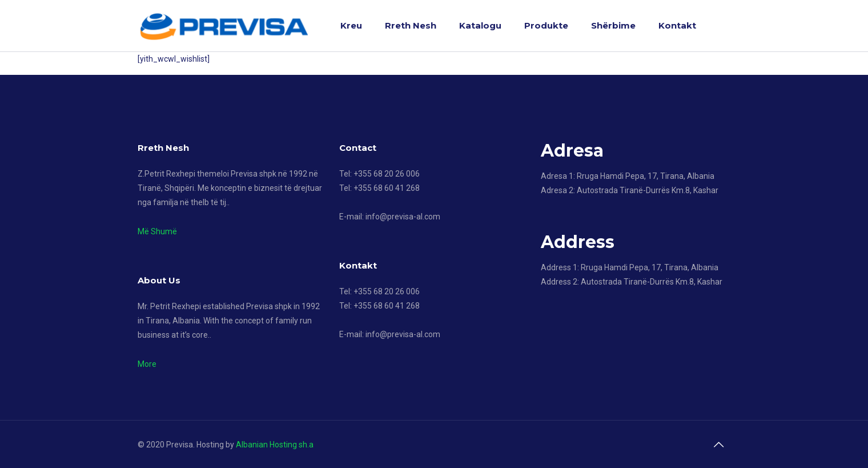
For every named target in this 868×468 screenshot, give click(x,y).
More (147, 364)
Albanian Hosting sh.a (275, 445)
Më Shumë (157, 231)
